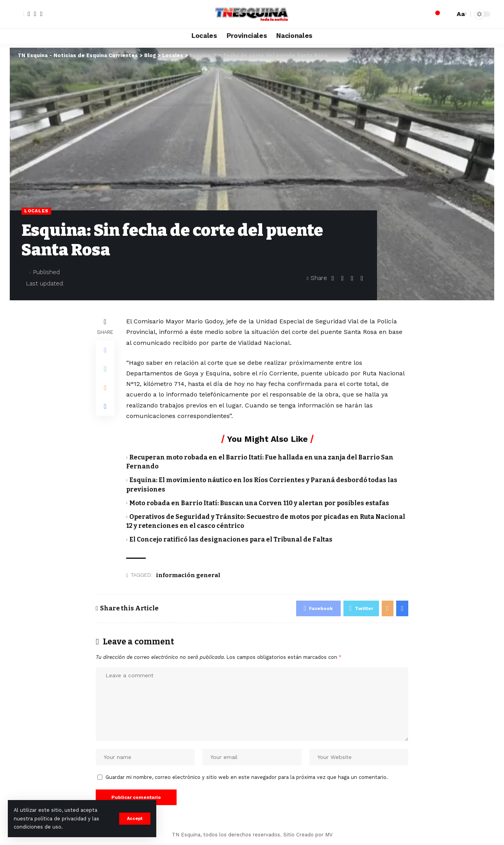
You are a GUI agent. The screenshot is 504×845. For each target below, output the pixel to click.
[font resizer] (461, 14)
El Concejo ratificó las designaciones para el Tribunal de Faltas (231, 539)
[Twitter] (35, 14)
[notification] (435, 14)
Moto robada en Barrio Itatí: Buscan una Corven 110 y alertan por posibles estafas (259, 503)
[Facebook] (29, 14)
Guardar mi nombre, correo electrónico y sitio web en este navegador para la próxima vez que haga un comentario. (247, 777)
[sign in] (17, 14)
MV (329, 835)
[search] (447, 14)
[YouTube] (41, 14)
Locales (36, 211)
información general (188, 575)
